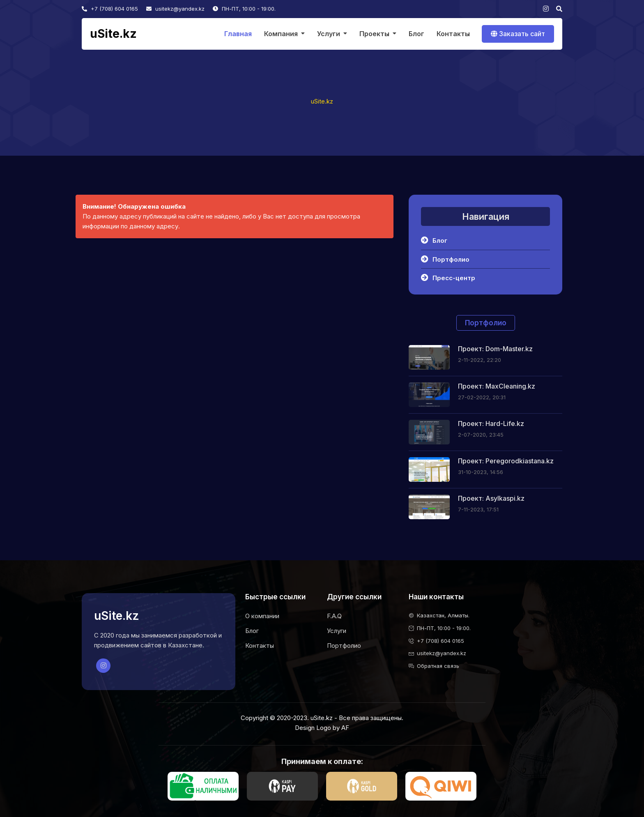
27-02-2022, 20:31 (482, 397)
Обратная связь (438, 666)
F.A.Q (334, 616)
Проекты (374, 34)
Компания (281, 34)
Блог (416, 34)
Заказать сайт (518, 34)
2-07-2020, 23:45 (481, 435)
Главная (238, 34)
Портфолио (445, 259)
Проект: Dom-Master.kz (495, 349)
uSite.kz (113, 34)
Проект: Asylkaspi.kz (491, 498)
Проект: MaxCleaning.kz (497, 386)
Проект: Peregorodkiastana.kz (506, 461)
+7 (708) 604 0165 (110, 9)
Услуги (329, 34)
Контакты (453, 34)
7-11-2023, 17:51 (478, 509)
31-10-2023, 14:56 (481, 472)
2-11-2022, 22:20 (480, 360)
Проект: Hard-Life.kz (491, 424)
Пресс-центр (448, 278)
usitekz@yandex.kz (175, 9)
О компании (262, 616)
